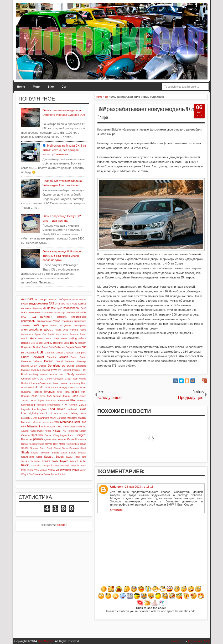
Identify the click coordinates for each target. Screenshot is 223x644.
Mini (24, 426)
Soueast (82, 453)
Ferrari (76, 370)
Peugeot (81, 435)
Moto (36, 87)
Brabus (37, 347)
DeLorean (70, 361)
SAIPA (25, 448)
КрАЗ (59, 308)
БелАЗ (83, 299)
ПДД (33, 317)
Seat (49, 448)
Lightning (34, 413)
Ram (55, 440)
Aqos (59, 334)
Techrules (35, 461)
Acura (58, 330)
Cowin (74, 357)
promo (38, 439)
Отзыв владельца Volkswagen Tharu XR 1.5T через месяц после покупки (63, 256)
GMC (41, 379)
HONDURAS (51, 387)
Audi (33, 338)
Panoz (71, 435)
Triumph (74, 461)
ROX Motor (59, 444)
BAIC (49, 338)
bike (66, 343)
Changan (69, 353)
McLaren (26, 422)
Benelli (39, 343)
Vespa (30, 470)
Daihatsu (37, 361)
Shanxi (57, 448)
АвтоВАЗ (27, 299)
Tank (77, 457)
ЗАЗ (58, 304)
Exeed (46, 370)
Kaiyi (54, 401)
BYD (24, 353)
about (48, 329)
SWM (69, 457)
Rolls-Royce (45, 444)
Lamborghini (39, 409)
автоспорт (41, 299)
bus (84, 347)
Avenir (41, 338)
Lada (82, 404)
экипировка (80, 326)
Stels (39, 457)
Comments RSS (198, 641)
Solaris (64, 453)
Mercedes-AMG (51, 422)
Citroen (63, 357)
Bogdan (82, 343)
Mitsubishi (33, 426)
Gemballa (81, 375)
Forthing (33, 375)
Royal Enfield (72, 444)
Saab (83, 444)
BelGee (26, 343)
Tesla (55, 461)
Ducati (71, 366)
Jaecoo (57, 396)
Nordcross (73, 431)
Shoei (65, 448)
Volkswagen (63, 470)
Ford (24, 374)
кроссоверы (71, 308)
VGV (37, 470)
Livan (65, 413)
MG (84, 422)
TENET (46, 461)
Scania (34, 448)
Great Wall (71, 379)
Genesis (26, 379)
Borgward (27, 347)
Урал (45, 325)
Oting (56, 435)
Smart (55, 453)
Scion (42, 448)
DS (64, 366)
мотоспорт (60, 312)
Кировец (37, 308)
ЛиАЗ (84, 308)
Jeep (75, 396)
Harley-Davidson (41, 383)
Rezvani (82, 440)
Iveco (43, 396)
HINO (24, 387)
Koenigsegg (28, 405)
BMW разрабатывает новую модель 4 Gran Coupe (147, 113)
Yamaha (38, 474)
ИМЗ (68, 304)
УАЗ (36, 325)
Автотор (53, 299)
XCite (30, 474)
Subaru (49, 457)
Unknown (117, 487)
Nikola (48, 431)
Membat (37, 422)
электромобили (32, 330)
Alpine (83, 330)
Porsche (27, 439)
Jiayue (41, 401)
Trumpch (35, 466)
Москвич (47, 312)
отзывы (81, 312)
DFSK (34, 366)
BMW (74, 343)
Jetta (33, 400)
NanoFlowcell (37, 431)
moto (59, 426)
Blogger (61, 525)
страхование (44, 321)
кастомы (26, 308)
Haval (55, 383)
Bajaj (57, 338)
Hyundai (49, 392)
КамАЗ (82, 304)
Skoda (25, 452)
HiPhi (31, 387)
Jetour (25, 400)
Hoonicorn (74, 387)
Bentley (48, 343)
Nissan (57, 431)
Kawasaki (63, 400)
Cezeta (59, 353)
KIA (73, 400)
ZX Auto (62, 474)
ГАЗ (51, 303)
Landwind (72, 409)
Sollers (73, 453)
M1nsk (34, 418)
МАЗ (24, 312)
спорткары (28, 321)
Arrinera (74, 334)
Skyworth (45, 453)
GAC (62, 374)
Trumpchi (46, 465)
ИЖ (63, 304)
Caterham (50, 353)
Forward (44, 375)
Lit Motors (55, 413)
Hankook (26, 383)
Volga (52, 470)
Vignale (44, 470)
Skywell (35, 453)
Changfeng (81, 353)
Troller (83, 461)
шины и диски (61, 325)
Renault (72, 439)
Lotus (83, 413)
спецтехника (79, 317)
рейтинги (46, 317)
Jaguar (66, 396)
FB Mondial (65, 370)
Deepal (59, 361)
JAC (49, 396)
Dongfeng (54, 366)
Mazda (82, 418)
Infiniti (75, 392)
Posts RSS (178, 641)
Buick (78, 347)
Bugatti (70, 347)
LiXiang (74, 413)
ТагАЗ (57, 321)
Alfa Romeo (71, 330)
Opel (34, 435)
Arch (65, 334)
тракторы (67, 321)
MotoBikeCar (46, 641)
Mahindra (43, 418)
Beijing (73, 338)
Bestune (58, 343)
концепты (49, 308)
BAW (64, 338)
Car (64, 87)
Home (21, 87)
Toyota (64, 461)
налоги (71, 312)
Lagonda (26, 409)
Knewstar (82, 401)
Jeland (83, 396)
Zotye (54, 474)
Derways (82, 361)
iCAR (59, 392)
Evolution (36, 370)
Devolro (25, 366)
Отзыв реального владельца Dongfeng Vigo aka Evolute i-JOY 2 (64, 115)
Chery (25, 357)
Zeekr (47, 474)
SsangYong (28, 457)
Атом (75, 299)
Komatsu (41, 405)
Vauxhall (65, 466)
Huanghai (26, 392)
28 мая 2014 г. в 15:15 (139, 487)
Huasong (37, 392)
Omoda (25, 435)
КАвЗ (74, 304)
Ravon (62, 439)
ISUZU (35, 396)
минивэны (34, 312)
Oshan (48, 435)
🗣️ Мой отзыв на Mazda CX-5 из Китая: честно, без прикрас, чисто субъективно (64, 150)
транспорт (80, 321)
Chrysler (51, 357)
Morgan (51, 427)
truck (25, 465)
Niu (64, 431)
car (40, 352)
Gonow (49, 379)
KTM (64, 405)
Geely (71, 374)
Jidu (48, 401)
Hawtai (64, 383)
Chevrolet (38, 357)
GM (34, 379)
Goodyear (58, 379)
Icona (67, 392)
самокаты (62, 317)
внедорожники (38, 303)
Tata (84, 457)
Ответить (116, 510)
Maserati (72, 418)
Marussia (61, 418)
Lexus (82, 409)
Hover (83, 387)
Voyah (83, 470)
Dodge (43, 366)
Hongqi (63, 387)
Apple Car (40, 334)
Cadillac (32, 353)
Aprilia (51, 334)
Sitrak (83, 448)
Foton (53, 374)
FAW (54, 370)
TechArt (25, 461)
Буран (25, 304)
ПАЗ (24, 317)
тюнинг (26, 325)
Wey (24, 474)
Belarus (82, 338)
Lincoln (44, 413)
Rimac (25, 444)
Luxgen (25, 418)
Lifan (24, 413)
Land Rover (56, 409)
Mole (43, 427)
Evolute (26, 370)
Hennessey (74, 383)
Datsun (49, 361)
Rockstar (33, 444)
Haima (83, 379)
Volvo (76, 470)
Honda (39, 387)
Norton (83, 431)
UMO (56, 466)
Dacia (83, 357)
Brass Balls (48, 347)
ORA (41, 435)
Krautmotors (54, 405)
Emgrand (81, 366)
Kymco (73, 405)
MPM (79, 427)
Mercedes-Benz (70, 422)
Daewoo (26, 361)
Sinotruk (74, 448)
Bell (33, 343)
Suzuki (60, 457)
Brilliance (60, 347)
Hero (84, 383)
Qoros (48, 439)
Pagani (63, 435)
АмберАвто (65, 299)
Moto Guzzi (69, 427)
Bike (51, 87)
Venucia (75, 466)
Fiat (84, 370)
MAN (53, 418)
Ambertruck (27, 334)
